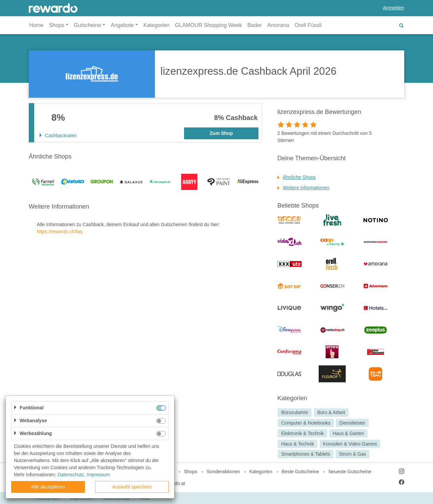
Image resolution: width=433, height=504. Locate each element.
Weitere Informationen (306, 188)
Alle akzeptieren (48, 487)
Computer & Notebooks (306, 423)
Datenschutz (71, 475)
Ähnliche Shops (299, 177)
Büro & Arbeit (331, 412)
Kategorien (156, 25)
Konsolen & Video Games (350, 444)
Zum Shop (221, 133)
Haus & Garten (348, 433)
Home (36, 25)
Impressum (98, 475)
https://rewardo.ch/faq (60, 232)
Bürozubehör (295, 412)
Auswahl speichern (132, 487)
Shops (190, 472)
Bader (255, 25)
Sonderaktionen (223, 472)
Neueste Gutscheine (350, 472)
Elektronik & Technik (302, 433)
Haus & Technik (298, 444)
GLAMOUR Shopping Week (208, 25)
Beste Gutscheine (301, 472)
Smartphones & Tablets (306, 454)
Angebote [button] (122, 25)
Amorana (278, 25)
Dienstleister (352, 423)
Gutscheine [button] (87, 25)
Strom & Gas (352, 454)
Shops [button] (57, 25)
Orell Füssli (308, 25)
